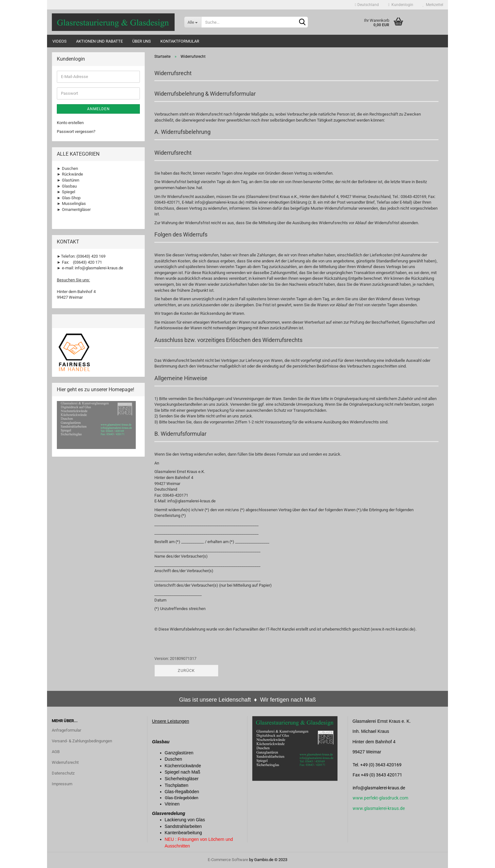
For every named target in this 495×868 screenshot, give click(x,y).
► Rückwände (70, 174)
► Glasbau (67, 186)
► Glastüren (68, 180)
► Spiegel (66, 192)
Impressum (62, 784)
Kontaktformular (180, 41)
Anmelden (98, 109)
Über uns (142, 41)
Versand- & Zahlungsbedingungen (82, 741)
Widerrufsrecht (65, 762)
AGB (56, 752)
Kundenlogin (401, 5)
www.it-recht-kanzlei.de (393, 629)
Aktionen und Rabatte (99, 41)
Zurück (186, 670)
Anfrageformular (66, 730)
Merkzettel (433, 5)
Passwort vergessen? (76, 132)
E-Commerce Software (228, 860)
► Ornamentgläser (74, 210)
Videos (60, 41)
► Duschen (67, 168)
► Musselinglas (71, 204)
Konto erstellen (70, 123)
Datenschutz (63, 773)
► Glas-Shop (69, 198)
